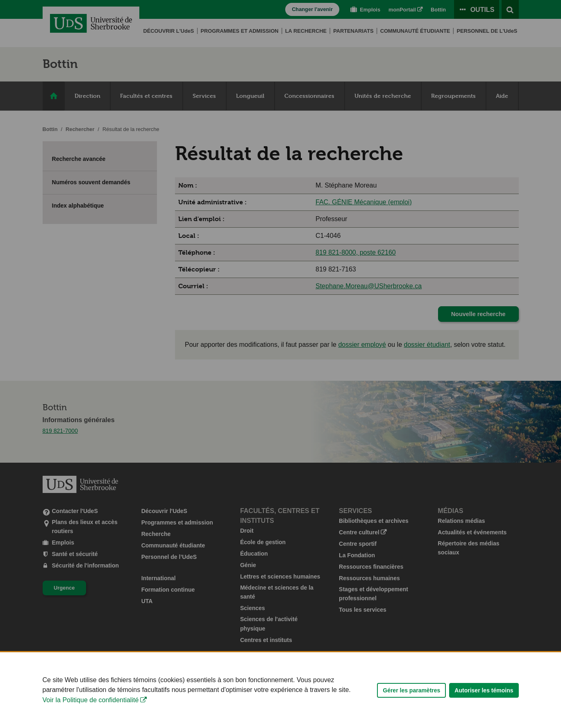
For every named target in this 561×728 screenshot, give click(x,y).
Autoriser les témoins (484, 700)
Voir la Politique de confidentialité (91, 709)
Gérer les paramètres (411, 700)
